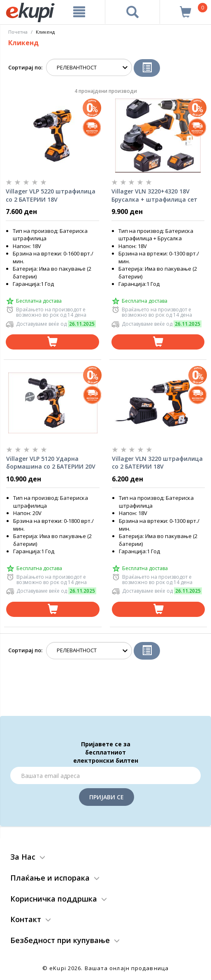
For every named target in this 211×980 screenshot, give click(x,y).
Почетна (18, 32)
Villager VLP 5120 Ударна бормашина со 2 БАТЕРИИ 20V (51, 463)
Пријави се (107, 797)
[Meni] (79, 12)
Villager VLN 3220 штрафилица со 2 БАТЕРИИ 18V (157, 463)
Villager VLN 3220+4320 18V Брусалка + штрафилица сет (154, 195)
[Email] (105, 775)
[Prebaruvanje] (132, 12)
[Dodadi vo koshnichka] (52, 342)
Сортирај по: (25, 67)
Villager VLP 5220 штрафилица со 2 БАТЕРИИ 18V (51, 195)
